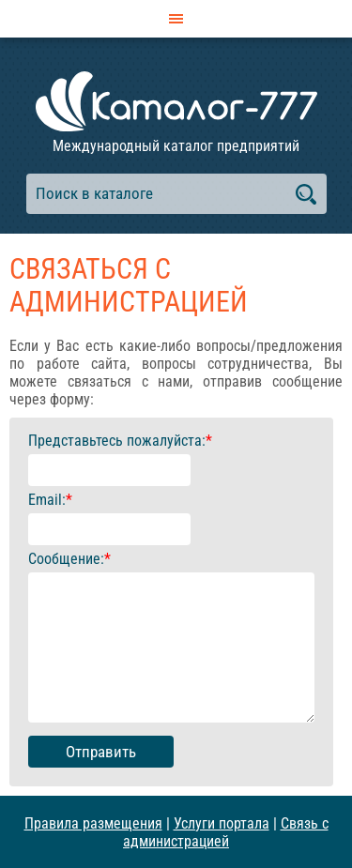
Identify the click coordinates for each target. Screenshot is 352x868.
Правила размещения (93, 823)
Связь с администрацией (226, 832)
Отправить (101, 752)
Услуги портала (222, 823)
